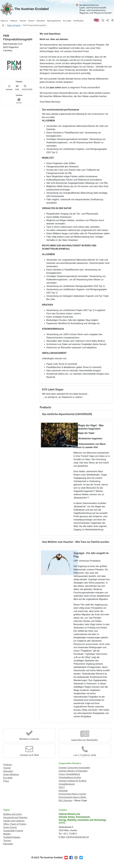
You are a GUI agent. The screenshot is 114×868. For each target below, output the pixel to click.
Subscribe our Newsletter (85, 740)
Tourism (7, 768)
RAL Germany (66, 800)
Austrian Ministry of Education (73, 771)
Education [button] (41, 21)
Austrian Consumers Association (74, 768)
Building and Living (12, 814)
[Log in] (112, 20)
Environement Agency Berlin (72, 797)
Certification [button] (78, 21)
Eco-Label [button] (67, 21)
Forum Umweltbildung (69, 774)
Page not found (14, 25)
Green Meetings (11, 774)
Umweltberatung (67, 784)
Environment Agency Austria (72, 794)
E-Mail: (62, 837)
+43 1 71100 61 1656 (85, 755)
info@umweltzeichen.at (77, 837)
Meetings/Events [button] (54, 21)
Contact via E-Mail (29, 755)
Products (8, 765)
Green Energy (10, 827)
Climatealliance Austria (70, 777)
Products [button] (14, 21)
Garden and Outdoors (14, 821)
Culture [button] (31, 21)
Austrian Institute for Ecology (73, 781)
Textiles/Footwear (12, 837)
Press (6, 781)
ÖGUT (62, 787)
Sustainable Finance (13, 831)
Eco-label (8, 778)
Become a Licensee (29, 739)
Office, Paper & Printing (15, 824)
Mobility (7, 834)
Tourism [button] (23, 21)
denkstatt (63, 791)
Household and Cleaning (15, 817)
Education (8, 771)
